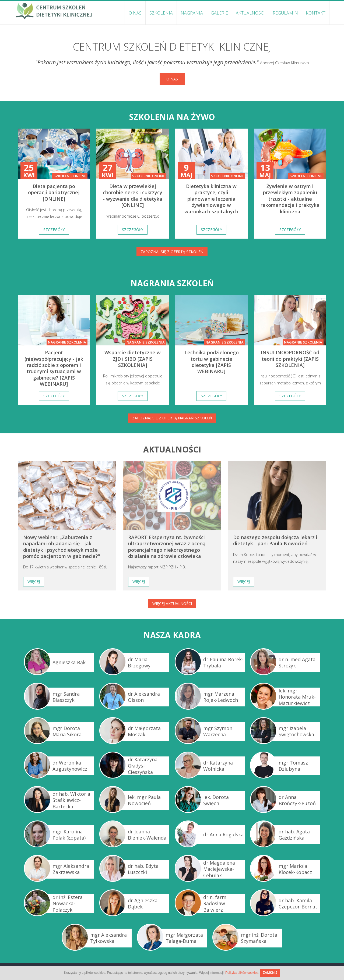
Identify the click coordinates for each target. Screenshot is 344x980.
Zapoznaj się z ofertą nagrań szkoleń (172, 418)
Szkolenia (161, 13)
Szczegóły (54, 230)
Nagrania (192, 13)
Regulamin (285, 13)
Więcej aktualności (172, 604)
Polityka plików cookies (242, 973)
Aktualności (250, 13)
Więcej (34, 581)
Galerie (219, 13)
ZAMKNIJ (270, 973)
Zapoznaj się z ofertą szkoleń (172, 252)
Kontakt (316, 13)
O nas (135, 13)
